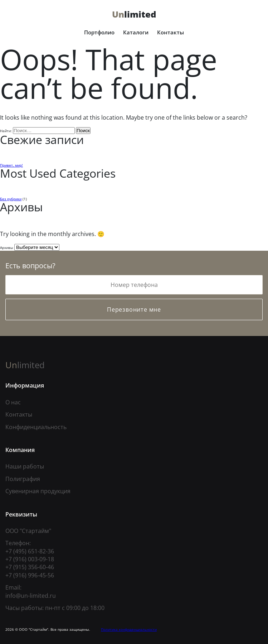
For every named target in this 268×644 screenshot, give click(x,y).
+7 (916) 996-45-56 (30, 575)
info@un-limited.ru (31, 596)
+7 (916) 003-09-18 (30, 559)
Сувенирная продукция (38, 491)
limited (134, 14)
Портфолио (99, 32)
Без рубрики (11, 199)
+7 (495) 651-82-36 (30, 551)
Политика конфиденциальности (129, 629)
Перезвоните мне (134, 309)
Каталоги (136, 32)
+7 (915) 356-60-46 (30, 567)
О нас (13, 402)
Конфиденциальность (36, 427)
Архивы (7, 247)
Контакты (170, 32)
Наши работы (25, 466)
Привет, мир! (11, 165)
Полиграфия (23, 479)
